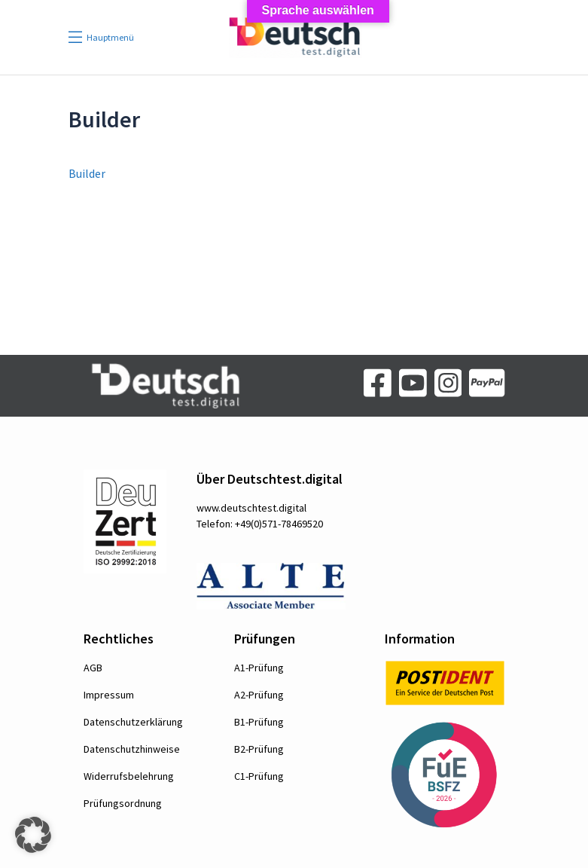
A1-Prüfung (259, 668)
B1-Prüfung (259, 722)
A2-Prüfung (259, 695)
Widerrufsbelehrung (129, 776)
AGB (93, 668)
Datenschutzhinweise (132, 749)
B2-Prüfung (259, 749)
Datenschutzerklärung (133, 722)
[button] (33, 835)
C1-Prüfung (259, 776)
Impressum (109, 695)
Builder (87, 173)
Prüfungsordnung (123, 803)
